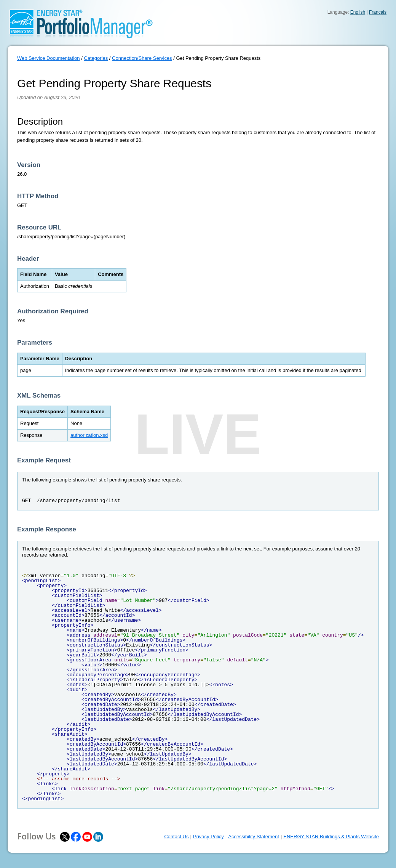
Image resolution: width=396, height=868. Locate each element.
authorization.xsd (89, 435)
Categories (96, 58)
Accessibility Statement (254, 837)
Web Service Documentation (49, 58)
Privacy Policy (208, 837)
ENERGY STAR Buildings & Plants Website (331, 837)
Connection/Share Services (142, 58)
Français (378, 12)
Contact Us (176, 837)
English (358, 12)
